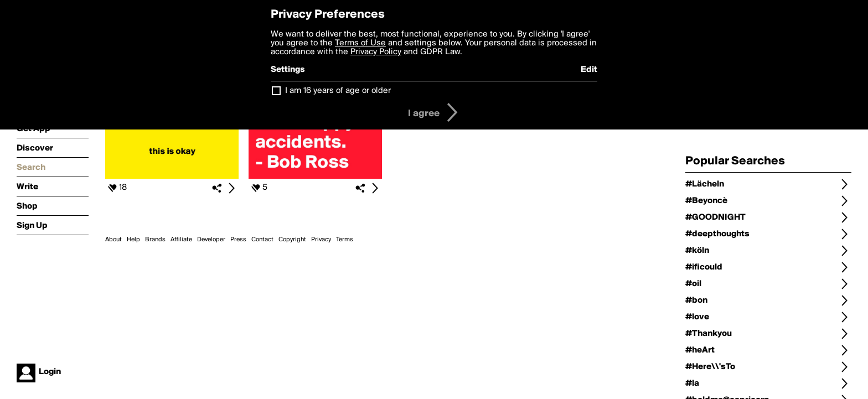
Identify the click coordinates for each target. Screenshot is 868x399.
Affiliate (181, 240)
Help (133, 240)
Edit (589, 70)
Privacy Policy (376, 52)
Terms (345, 240)
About (113, 240)
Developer (211, 240)
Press (238, 240)
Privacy (321, 240)
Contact (262, 240)
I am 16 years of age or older (338, 91)
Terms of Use (360, 43)
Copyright (292, 240)
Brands (155, 240)
